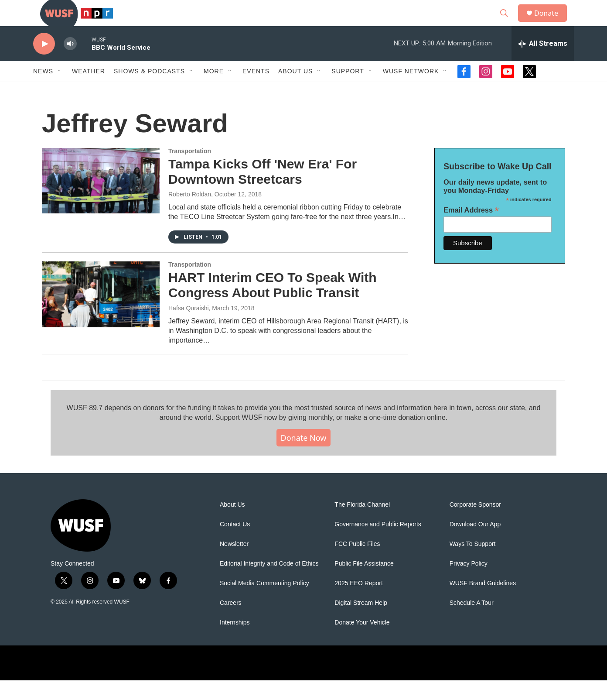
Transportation (190, 171)
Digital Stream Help (361, 623)
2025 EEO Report (359, 603)
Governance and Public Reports (378, 544)
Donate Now (304, 457)
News (43, 91)
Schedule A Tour (472, 623)
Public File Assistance (364, 583)
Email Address (471, 230)
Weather (89, 91)
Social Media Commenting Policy (264, 603)
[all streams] (543, 63)
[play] (44, 63)
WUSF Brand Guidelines (483, 603)
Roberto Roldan (190, 214)
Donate (552, 23)
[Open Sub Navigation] (60, 91)
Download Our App (475, 544)
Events (256, 91)
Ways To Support (473, 564)
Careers (231, 623)
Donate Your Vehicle (362, 642)
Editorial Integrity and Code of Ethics (269, 583)
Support (348, 91)
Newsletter (234, 564)
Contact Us (235, 544)
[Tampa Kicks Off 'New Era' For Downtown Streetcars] (101, 200)
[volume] (70, 63)
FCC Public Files (357, 564)
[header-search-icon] (508, 23)
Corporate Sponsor (475, 524)
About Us (232, 524)
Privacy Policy (469, 583)
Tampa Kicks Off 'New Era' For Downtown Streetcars (263, 191)
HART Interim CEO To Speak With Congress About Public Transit (273, 305)
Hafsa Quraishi (189, 328)
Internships (235, 642)
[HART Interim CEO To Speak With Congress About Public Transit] (101, 314)
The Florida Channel (362, 524)
